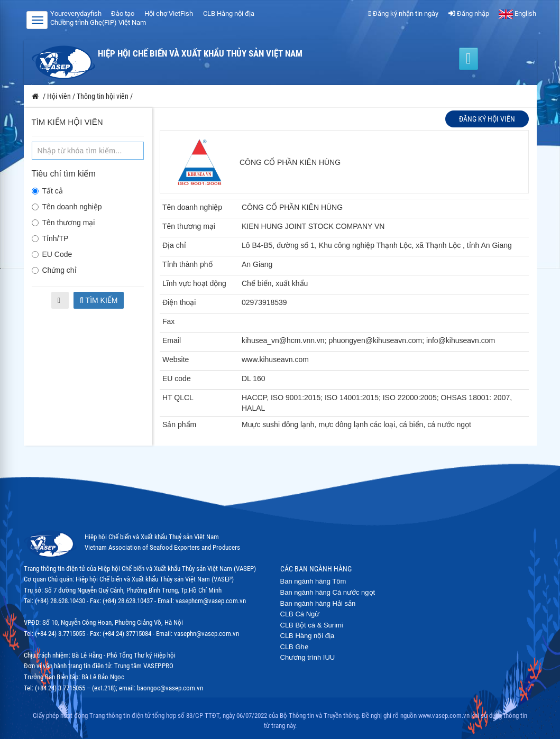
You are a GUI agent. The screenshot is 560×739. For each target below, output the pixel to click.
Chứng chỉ (54, 270)
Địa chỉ (174, 245)
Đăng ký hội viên (487, 119)
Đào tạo (123, 13)
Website (176, 359)
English (517, 13)
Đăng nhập (469, 13)
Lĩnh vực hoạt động (194, 283)
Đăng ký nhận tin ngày (403, 13)
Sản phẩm (179, 424)
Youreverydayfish (76, 13)
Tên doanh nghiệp (67, 207)
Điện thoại (179, 302)
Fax (168, 321)
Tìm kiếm (99, 300)
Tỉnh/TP (50, 238)
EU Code (52, 254)
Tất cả (47, 191)
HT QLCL (178, 398)
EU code (177, 378)
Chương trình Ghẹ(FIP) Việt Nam (98, 22)
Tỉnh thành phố (187, 264)
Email (172, 340)
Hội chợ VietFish (169, 13)
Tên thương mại (63, 223)
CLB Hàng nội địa (229, 13)
